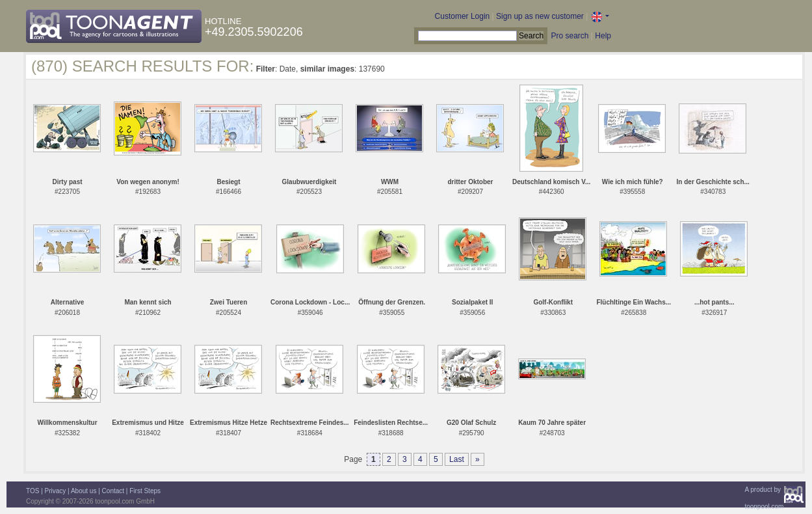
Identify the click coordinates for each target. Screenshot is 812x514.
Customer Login (463, 16)
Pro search (570, 36)
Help (603, 36)
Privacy (56, 491)
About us (84, 491)
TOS (33, 491)
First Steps (145, 491)
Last (457, 459)
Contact (113, 491)
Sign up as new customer (540, 16)
